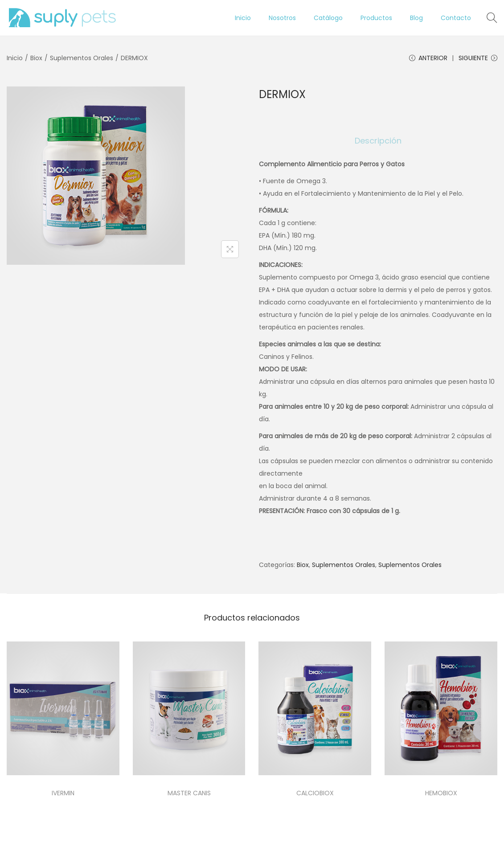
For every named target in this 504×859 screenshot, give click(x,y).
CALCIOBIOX (315, 793)
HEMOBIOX (441, 793)
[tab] (378, 141)
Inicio (15, 58)
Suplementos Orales (82, 58)
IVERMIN (63, 793)
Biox (36, 58)
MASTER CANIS (189, 793)
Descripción (378, 141)
